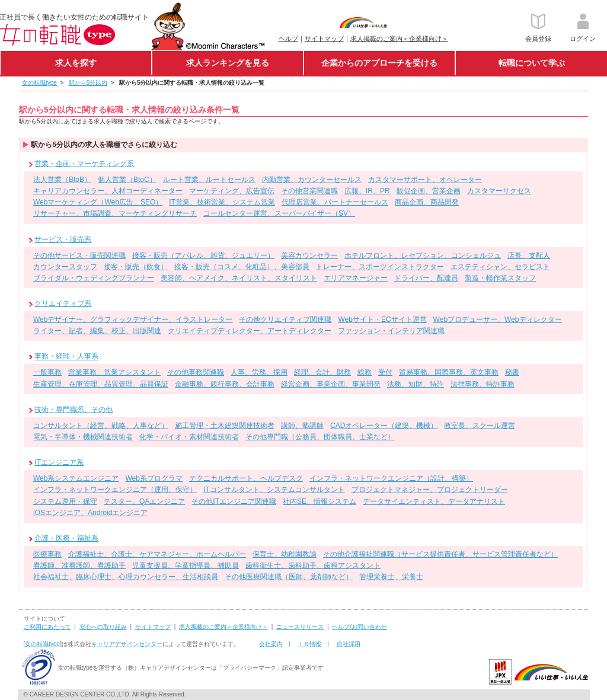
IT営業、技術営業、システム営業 (222, 202)
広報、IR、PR (367, 191)
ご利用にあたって (47, 627)
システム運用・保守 (65, 501)
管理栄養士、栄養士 (391, 577)
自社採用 (349, 644)
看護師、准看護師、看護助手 (79, 565)
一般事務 (47, 372)
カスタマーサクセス (499, 191)
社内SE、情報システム (320, 501)
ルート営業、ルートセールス (209, 180)
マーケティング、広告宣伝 (232, 191)
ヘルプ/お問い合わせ (360, 627)
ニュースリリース (300, 627)
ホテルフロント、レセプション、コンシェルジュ (423, 255)
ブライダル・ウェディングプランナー (94, 278)
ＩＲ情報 (309, 644)
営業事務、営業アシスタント (114, 372)
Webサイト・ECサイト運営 (382, 319)
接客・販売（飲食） (136, 267)
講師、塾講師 (302, 426)
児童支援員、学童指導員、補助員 (186, 565)
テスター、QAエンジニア (144, 501)
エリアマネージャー (356, 278)
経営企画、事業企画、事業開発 (331, 384)
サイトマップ (324, 39)
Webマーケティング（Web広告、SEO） (98, 202)
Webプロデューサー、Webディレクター (498, 319)
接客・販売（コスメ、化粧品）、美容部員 (242, 267)
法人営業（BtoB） (62, 180)
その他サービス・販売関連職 (79, 255)
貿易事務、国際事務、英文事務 (449, 372)
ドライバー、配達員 (426, 278)
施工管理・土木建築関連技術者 (225, 426)
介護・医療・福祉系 (66, 538)
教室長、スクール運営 (480, 426)
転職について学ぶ (532, 63)
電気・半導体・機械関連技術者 (83, 437)
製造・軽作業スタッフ (500, 278)
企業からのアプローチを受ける (379, 63)
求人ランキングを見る (228, 63)
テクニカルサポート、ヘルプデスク (246, 478)
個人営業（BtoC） (127, 180)
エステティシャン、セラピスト (500, 267)
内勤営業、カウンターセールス (312, 180)
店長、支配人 (529, 255)
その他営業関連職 (309, 191)
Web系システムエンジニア (76, 478)
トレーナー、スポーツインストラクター (380, 267)
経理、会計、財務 (322, 372)
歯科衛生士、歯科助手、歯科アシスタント (313, 565)
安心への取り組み (103, 627)
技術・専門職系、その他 (74, 410)
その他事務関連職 (196, 372)
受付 (385, 372)
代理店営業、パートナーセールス (335, 202)
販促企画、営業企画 (429, 191)
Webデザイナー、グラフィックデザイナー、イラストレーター (133, 319)
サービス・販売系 (63, 239)
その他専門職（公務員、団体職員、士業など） (320, 437)
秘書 (512, 372)
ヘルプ (288, 39)
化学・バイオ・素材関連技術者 (189, 437)
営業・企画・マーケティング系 (84, 164)
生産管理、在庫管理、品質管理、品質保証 (101, 384)
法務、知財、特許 (416, 384)
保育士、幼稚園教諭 (285, 554)
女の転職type (42, 644)
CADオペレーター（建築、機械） (384, 426)
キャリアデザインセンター (127, 644)
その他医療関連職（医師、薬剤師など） (289, 577)
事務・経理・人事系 (66, 357)
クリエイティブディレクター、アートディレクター (250, 331)
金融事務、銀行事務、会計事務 (225, 384)
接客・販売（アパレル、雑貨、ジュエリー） (203, 255)
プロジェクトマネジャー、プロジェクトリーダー (430, 490)
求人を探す (76, 63)
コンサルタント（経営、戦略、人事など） (101, 426)
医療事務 (47, 554)
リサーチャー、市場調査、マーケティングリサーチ (115, 213)
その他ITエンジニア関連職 (234, 501)
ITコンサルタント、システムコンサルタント (274, 490)
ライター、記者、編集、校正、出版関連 (97, 331)
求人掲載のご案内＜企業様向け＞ (399, 39)
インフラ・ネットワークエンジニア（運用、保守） (115, 490)
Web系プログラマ (154, 478)
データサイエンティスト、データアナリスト (434, 501)
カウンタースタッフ (65, 267)
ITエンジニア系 (59, 462)
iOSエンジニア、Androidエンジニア (90, 513)
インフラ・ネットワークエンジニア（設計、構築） (391, 478)
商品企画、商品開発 (427, 202)
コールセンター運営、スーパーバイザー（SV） (279, 213)
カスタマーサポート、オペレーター (425, 180)
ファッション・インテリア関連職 (391, 331)
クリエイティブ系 (63, 303)
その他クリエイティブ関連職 (285, 319)
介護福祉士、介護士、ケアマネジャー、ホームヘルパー (157, 554)
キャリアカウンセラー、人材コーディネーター (108, 191)
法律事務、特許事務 (483, 384)
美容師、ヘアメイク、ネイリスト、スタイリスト (239, 278)
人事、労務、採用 (259, 372)
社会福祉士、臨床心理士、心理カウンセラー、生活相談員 (126, 577)
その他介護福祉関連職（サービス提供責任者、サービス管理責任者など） (440, 554)
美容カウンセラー (309, 255)
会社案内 (271, 644)
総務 (365, 372)
